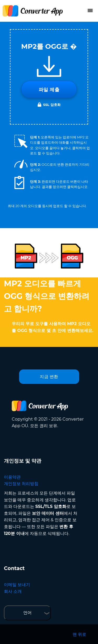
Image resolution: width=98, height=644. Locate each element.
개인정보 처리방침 (21, 484)
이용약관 (12, 477)
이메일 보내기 (17, 585)
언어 (27, 613)
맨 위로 (79, 634)
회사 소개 (13, 591)
